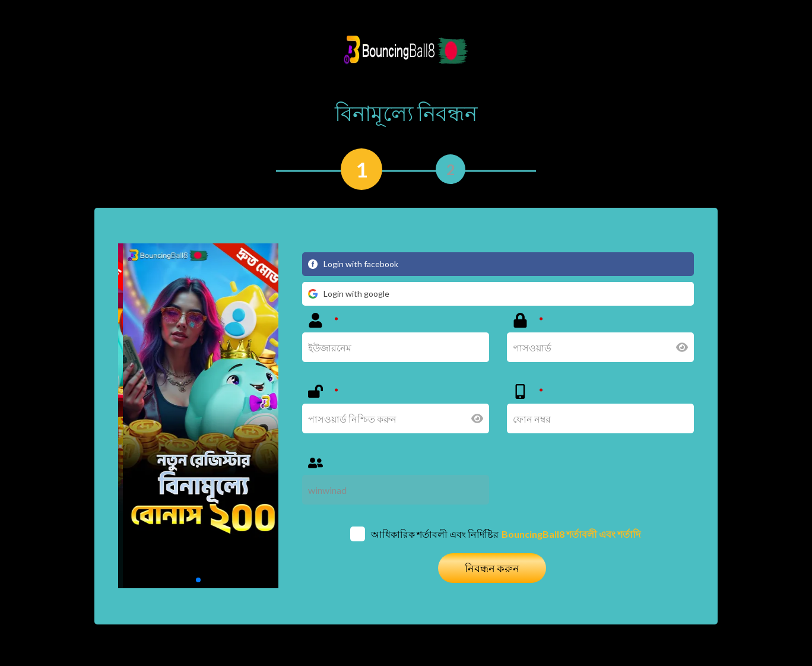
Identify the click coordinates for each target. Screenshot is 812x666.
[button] (198, 580)
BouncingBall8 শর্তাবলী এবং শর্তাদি (571, 534)
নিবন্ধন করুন (492, 568)
